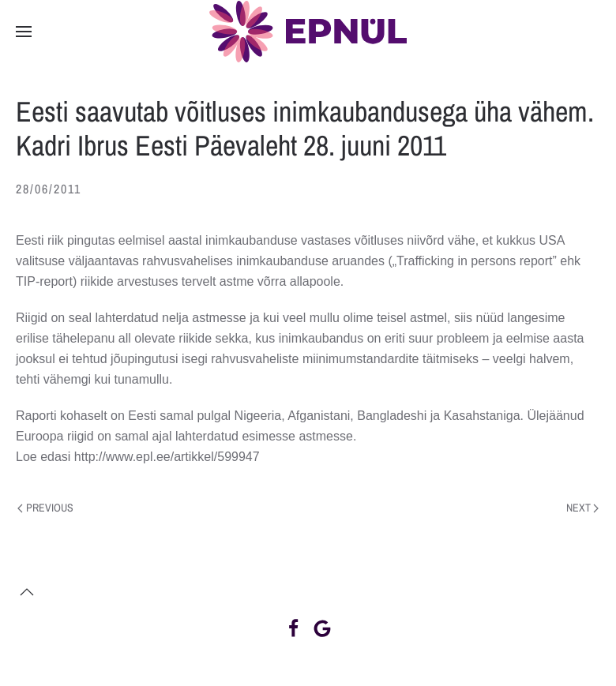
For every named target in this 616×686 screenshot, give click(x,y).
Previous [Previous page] (45, 508)
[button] (24, 32)
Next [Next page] (583, 508)
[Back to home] (308, 32)
